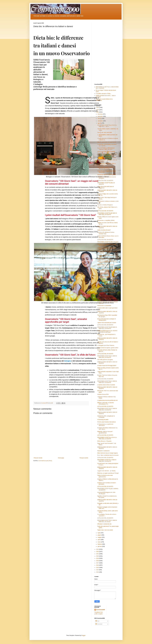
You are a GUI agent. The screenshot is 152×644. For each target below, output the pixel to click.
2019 (98, 558)
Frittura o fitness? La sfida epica (106, 265)
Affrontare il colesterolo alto (104, 524)
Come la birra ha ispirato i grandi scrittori (108, 348)
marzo (99, 542)
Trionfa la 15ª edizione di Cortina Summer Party (106, 233)
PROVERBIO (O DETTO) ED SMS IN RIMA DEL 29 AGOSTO (107, 214)
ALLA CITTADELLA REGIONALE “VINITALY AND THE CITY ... (106, 149)
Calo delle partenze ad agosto (105, 360)
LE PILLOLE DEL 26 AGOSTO (105, 325)
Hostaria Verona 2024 (103, 394)
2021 (98, 554)
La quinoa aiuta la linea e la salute (106, 385)
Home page (61, 458)
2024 (98, 112)
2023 (98, 549)
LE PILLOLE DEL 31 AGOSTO (105, 181)
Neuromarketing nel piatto (104, 259)
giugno (100, 535)
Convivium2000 (101, 610)
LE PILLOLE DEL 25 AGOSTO (105, 354)
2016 (98, 565)
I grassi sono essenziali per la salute (107, 158)
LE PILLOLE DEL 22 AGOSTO (105, 435)
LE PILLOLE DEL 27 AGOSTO (105, 296)
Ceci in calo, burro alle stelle (105, 132)
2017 (98, 563)
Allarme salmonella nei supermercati (107, 142)
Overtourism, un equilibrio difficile (106, 220)
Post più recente (38, 458)
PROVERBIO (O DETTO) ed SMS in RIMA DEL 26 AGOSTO (107, 299)
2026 (98, 107)
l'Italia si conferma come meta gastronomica (105, 476)
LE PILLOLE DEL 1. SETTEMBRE (106, 152)
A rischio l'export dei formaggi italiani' (107, 366)
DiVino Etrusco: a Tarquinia (104, 441)
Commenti (99, 624)
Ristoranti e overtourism (103, 451)
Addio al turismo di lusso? (104, 230)
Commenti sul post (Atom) (45, 461)
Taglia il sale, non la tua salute (105, 530)
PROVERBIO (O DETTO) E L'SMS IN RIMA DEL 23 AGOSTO (107, 382)
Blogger (83, 635)
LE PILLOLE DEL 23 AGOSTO (105, 406)
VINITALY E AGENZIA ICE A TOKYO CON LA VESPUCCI (107, 262)
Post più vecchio (84, 458)
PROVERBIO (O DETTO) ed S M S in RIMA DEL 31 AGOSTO (107, 155)
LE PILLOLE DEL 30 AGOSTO (105, 211)
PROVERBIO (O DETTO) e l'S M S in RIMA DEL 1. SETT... (107, 126)
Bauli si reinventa (102, 286)
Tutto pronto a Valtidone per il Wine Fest (108, 284)
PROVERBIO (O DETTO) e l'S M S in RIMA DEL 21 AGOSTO (107, 438)
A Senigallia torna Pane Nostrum (106, 345)
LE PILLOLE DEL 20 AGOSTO (105, 486)
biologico (68, 361)
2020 (98, 556)
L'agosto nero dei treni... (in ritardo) (106, 471)
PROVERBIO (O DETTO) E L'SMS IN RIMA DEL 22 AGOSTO (107, 409)
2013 (98, 572)
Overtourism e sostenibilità (104, 306)
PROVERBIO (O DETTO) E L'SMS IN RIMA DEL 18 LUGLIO (107, 521)
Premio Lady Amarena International (106, 422)
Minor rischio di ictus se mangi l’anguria (107, 453)
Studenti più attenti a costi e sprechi (106, 175)
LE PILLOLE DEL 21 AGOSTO (105, 458)
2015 (98, 568)
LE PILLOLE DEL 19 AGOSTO (105, 518)
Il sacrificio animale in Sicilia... (104, 94)
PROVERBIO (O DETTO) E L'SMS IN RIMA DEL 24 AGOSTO (107, 357)
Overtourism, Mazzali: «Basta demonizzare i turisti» (105, 168)
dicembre (100, 114)
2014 (98, 570)
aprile (99, 540)
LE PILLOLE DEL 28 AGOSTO (105, 267)
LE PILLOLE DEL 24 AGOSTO (105, 379)
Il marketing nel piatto (103, 420)
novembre (100, 116)
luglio (99, 533)
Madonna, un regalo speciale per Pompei (108, 473)
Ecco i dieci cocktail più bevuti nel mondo (108, 455)
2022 (98, 552)
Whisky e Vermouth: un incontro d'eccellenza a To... (106, 403)
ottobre (100, 119)
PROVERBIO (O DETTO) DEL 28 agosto (108, 242)
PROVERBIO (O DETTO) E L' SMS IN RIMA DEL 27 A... (107, 270)
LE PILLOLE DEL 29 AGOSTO (105, 240)
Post (97, 621)
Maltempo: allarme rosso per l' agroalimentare (105, 432)
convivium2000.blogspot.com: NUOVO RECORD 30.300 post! (107, 274)
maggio (100, 537)
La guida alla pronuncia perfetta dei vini (107, 400)
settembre (100, 121)
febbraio (100, 544)
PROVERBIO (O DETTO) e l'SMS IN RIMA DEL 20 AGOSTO (107, 460)
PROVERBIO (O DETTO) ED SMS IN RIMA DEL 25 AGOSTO (107, 328)
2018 (98, 561)
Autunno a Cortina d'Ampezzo (105, 205)
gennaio (100, 546)
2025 (98, 110)
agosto (100, 123)
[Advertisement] (107, 52)
